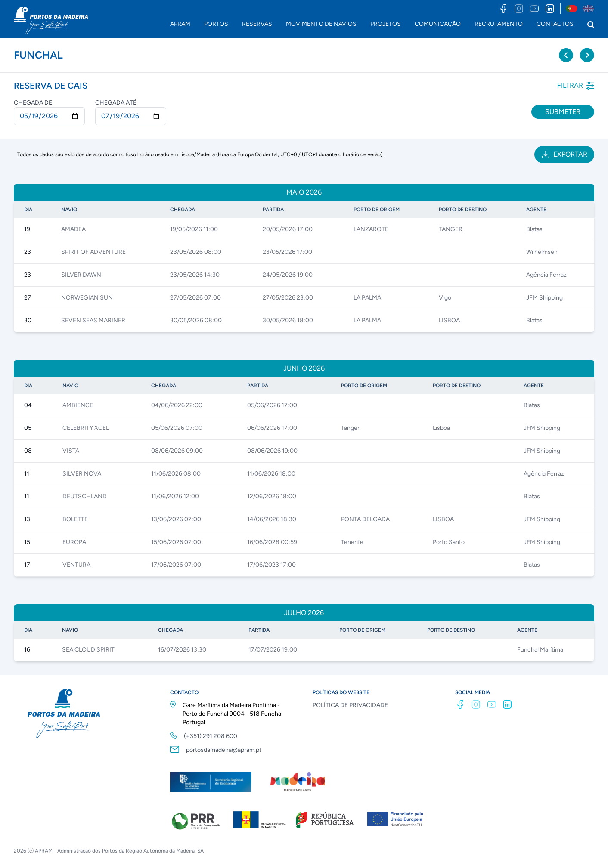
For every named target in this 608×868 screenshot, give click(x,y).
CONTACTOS (555, 24)
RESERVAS (257, 24)
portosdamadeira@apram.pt (224, 750)
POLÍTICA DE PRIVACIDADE (350, 705)
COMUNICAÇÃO (438, 24)
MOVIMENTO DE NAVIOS (321, 24)
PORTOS (216, 24)
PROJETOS (386, 24)
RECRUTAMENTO (499, 24)
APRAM (180, 24)
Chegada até (116, 103)
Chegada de (33, 103)
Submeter (563, 112)
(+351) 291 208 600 (211, 736)
